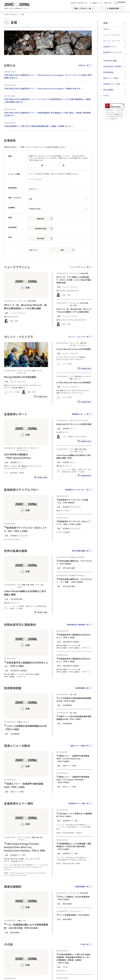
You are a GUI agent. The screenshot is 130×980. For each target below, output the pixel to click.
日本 (85, 343)
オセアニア (34, 448)
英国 (71, 379)
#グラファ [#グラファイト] (21, 861)
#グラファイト (17, 468)
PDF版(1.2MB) (41, 613)
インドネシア (27, 371)
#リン (40, 385)
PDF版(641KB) (41, 397)
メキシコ (25, 722)
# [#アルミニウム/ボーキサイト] (25, 388)
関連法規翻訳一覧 (82, 887)
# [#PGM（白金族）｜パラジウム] (24, 677)
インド (77, 343)
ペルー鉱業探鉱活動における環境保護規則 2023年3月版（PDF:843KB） (26, 926)
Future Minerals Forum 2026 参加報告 (74, 349)
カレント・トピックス (18, 382)
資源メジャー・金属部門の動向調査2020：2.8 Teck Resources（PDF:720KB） (73, 758)
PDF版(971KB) (85, 442)
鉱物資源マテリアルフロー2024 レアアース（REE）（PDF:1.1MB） (73, 523)
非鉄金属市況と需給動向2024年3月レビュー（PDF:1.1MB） (74, 636)
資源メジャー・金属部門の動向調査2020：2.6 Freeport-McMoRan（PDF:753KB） (73, 780)
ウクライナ (26, 448)
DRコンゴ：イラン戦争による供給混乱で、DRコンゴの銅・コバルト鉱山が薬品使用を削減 (74, 280)
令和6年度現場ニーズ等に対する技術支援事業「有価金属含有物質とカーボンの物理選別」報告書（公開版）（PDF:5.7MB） (73, 959)
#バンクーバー (68, 466)
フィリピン (21, 840)
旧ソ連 (19, 448)
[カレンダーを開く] (42, 165)
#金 (19, 466)
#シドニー (66, 432)
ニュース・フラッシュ (18, 313)
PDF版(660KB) (85, 476)
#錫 (58, 393)
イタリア (88, 376)
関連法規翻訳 (15, 933)
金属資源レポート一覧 (80, 414)
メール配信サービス (96, 3)
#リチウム (71, 320)
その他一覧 (85, 944)
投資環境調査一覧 (82, 688)
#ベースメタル (12, 466)
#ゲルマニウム (77, 390)
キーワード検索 (14, 174)
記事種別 (12, 208)
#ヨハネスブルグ (13, 317)
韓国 (76, 449)
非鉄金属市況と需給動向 (19, 671)
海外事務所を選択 (41, 229)
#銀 (12, 859)
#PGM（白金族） (35, 674)
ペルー (25, 921)
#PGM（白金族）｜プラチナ (14, 677)
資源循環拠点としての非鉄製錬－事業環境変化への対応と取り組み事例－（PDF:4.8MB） (74, 846)
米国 (75, 305)
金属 (6, 313)
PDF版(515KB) (85, 369)
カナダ (81, 451)
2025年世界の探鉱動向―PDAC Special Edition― (18, 456)
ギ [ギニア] (25, 373)
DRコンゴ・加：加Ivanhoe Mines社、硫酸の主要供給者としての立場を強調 (25, 307)
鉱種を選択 (41, 219)
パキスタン (73, 345)
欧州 (80, 376)
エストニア (77, 379)
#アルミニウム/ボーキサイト (66, 359)
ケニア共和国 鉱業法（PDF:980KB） (73, 915)
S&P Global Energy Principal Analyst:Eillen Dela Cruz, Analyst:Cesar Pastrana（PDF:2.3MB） (25, 847)
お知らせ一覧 (84, 65)
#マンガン (26, 385)
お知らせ (107, 29)
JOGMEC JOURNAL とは (79, 3)
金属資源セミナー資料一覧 (79, 803)
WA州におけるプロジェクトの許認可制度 (74, 424)
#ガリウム (68, 390)
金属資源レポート (17, 462)
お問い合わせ (108, 3)
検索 (62, 250)
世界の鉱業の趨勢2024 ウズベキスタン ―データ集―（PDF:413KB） (74, 581)
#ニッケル (18, 385)
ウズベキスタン (80, 557)
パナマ (72, 451)
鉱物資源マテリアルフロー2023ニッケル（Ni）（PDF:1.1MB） (25, 529)
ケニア (79, 911)
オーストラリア (22, 450)
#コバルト (63, 291)
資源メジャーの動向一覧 (80, 746)
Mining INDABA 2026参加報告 (20, 377)
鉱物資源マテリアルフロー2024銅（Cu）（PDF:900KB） (72, 501)
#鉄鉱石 (21, 388)
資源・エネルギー (15, 198)
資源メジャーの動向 (17, 792)
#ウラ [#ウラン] (24, 468)
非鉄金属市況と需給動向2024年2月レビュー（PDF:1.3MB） (74, 660)
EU (83, 376)
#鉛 (8, 674)
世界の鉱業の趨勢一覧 (80, 551)
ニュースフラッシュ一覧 (80, 267)
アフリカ (20, 301)
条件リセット (34, 250)
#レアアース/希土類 (11, 388)
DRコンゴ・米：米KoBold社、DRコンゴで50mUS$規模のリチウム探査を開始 (74, 310)
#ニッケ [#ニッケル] (80, 393)
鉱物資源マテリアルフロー (19, 536)
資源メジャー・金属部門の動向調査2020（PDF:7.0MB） (24, 785)
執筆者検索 (12, 188)
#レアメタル (16, 539)
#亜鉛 (61, 390)
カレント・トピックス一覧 (79, 337)
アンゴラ (20, 373)
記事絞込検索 (114, 8)
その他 (65, 967)
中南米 (84, 449)
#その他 (59, 432)
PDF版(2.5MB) (41, 478)
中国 (34, 371)
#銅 (5, 317)
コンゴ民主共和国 (30, 301)
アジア (19, 371)
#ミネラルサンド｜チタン (68, 393)
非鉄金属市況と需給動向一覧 (78, 625)
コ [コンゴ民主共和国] (85, 345)
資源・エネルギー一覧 (83, 8)
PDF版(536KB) (85, 402)
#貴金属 (24, 466)
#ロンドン (80, 359)
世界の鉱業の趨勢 (17, 599)
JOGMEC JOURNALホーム (12, 14)
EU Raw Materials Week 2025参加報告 (74, 382)
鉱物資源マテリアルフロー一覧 (77, 490)
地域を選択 (41, 238)
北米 (71, 305)
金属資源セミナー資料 (18, 855)
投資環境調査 (15, 734)
